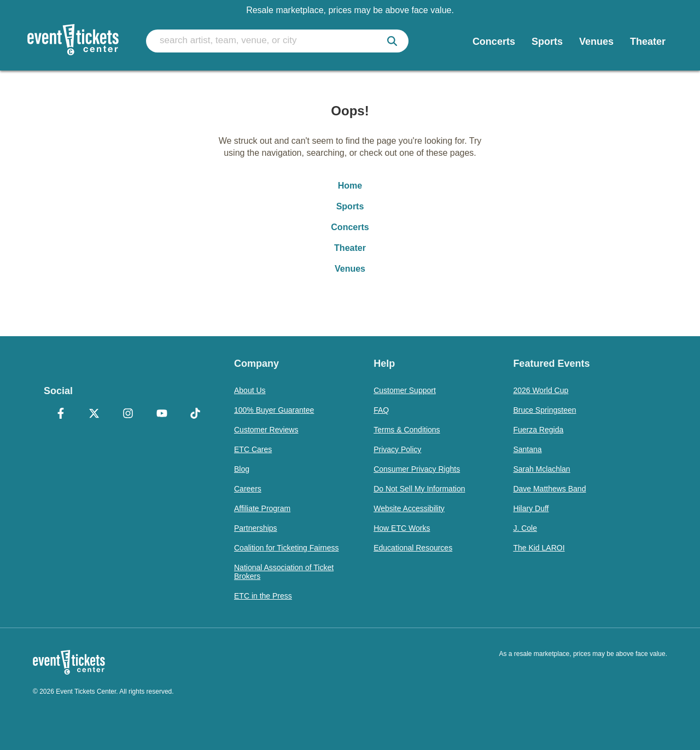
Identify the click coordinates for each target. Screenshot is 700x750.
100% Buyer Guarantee (274, 410)
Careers (248, 489)
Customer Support (405, 390)
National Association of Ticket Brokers (284, 572)
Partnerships (256, 528)
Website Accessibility (409, 508)
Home (350, 186)
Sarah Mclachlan (541, 469)
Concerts (350, 227)
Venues (350, 269)
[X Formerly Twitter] (95, 414)
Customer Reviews (266, 430)
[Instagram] (128, 414)
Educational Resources (413, 548)
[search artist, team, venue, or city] (277, 41)
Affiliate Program (262, 508)
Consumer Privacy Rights (417, 469)
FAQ (381, 410)
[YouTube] (162, 414)
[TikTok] (195, 414)
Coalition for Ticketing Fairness (286, 548)
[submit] (392, 41)
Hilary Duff (531, 508)
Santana (527, 449)
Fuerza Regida (538, 430)
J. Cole (525, 528)
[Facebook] (61, 414)
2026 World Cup (541, 390)
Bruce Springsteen (544, 410)
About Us (250, 390)
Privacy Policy (397, 449)
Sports (350, 206)
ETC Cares (253, 449)
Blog (242, 469)
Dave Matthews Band (549, 489)
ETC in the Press (263, 596)
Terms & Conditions (407, 430)
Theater (350, 248)
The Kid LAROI (539, 548)
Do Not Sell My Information (419, 489)
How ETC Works (402, 528)
